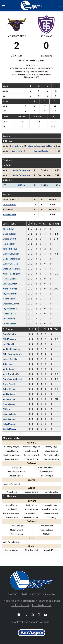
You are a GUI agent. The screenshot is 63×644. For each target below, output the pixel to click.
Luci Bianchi (8, 344)
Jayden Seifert (9, 314)
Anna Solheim (9, 334)
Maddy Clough (9, 394)
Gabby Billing (9, 389)
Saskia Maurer (9, 215)
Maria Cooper (9, 369)
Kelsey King (17, 151)
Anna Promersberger (13, 379)
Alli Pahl (21, 185)
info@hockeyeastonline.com (37, 594)
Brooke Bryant (17, 146)
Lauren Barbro (9, 205)
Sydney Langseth (11, 254)
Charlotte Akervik (11, 304)
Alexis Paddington (11, 274)
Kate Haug (8, 364)
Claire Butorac (35, 146)
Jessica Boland (10, 279)
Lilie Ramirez (9, 319)
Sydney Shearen (10, 264)
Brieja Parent (9, 384)
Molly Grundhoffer (11, 374)
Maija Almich (9, 399)
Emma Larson (9, 404)
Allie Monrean (9, 339)
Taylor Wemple (10, 309)
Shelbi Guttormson (21, 170)
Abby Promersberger (13, 354)
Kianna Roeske (41, 151)
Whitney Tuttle (10, 289)
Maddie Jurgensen (11, 349)
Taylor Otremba (10, 294)
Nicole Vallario (9, 414)
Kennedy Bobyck (10, 249)
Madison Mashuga (11, 259)
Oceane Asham (10, 284)
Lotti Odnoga (9, 419)
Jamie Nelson (49, 146)
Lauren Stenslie (10, 359)
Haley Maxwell (9, 424)
